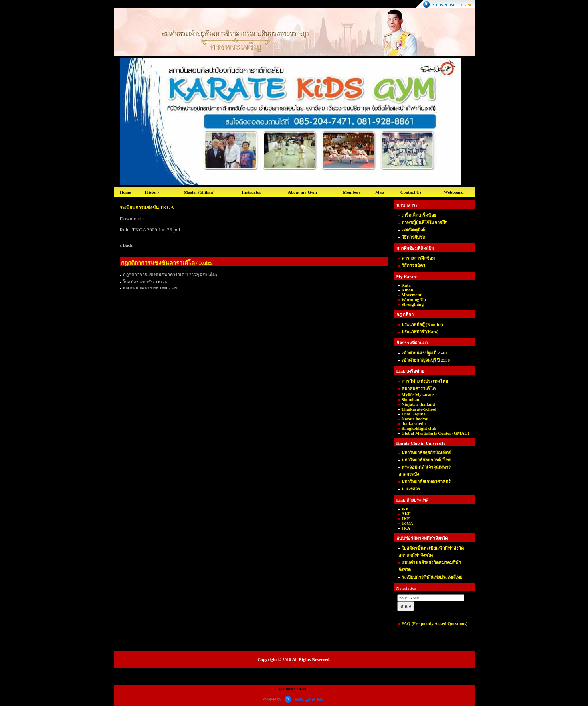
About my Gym (302, 192)
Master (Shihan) (199, 192)
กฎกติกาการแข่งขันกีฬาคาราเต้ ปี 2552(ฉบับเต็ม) (170, 275)
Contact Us (411, 192)
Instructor (251, 192)
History (152, 192)
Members (352, 192)
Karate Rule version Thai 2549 (150, 288)
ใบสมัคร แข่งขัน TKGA (145, 282)
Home (125, 192)
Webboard (454, 192)
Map (380, 192)
